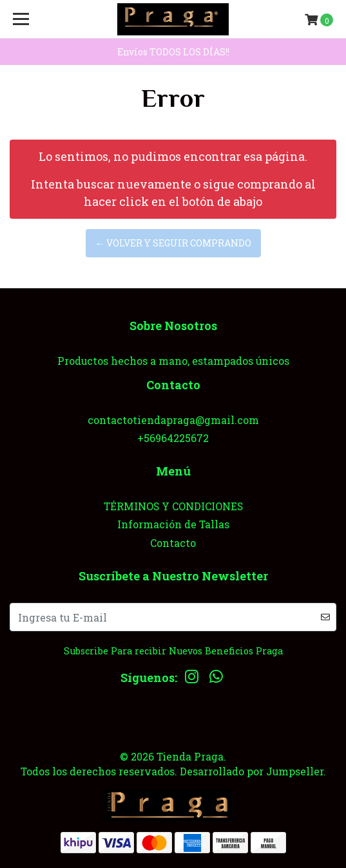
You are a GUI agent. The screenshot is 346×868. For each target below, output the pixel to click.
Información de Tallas (173, 524)
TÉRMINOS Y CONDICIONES (173, 506)
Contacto (173, 543)
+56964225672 (173, 438)
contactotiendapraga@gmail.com (173, 420)
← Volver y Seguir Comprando (173, 243)
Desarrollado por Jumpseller (252, 771)
